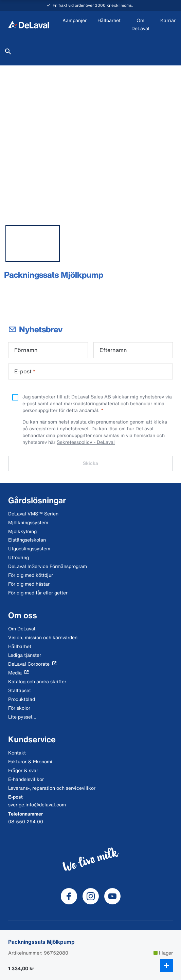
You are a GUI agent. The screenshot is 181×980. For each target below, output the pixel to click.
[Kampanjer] (75, 25)
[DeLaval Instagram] (91, 896)
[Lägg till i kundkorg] (166, 965)
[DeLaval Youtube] (112, 896)
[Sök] (8, 52)
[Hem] (29, 24)
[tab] (33, 243)
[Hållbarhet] (109, 25)
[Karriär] (168, 25)
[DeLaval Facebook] (69, 896)
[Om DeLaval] (140, 25)
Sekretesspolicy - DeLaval (86, 442)
